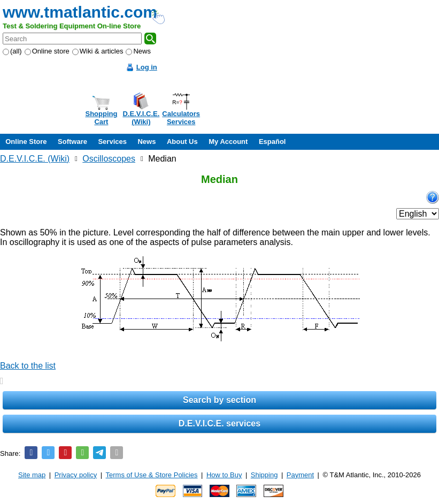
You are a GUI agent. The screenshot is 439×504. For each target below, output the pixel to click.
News (138, 51)
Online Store (26, 142)
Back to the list (28, 366)
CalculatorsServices (181, 118)
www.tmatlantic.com (80, 12)
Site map (32, 475)
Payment (300, 475)
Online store (47, 51)
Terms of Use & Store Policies (152, 475)
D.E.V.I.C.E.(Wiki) (141, 118)
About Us (182, 142)
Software (72, 142)
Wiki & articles (98, 51)
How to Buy (224, 475)
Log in (147, 67)
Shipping (264, 475)
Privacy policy (76, 475)
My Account (228, 142)
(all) (12, 51)
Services (112, 142)
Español (272, 142)
